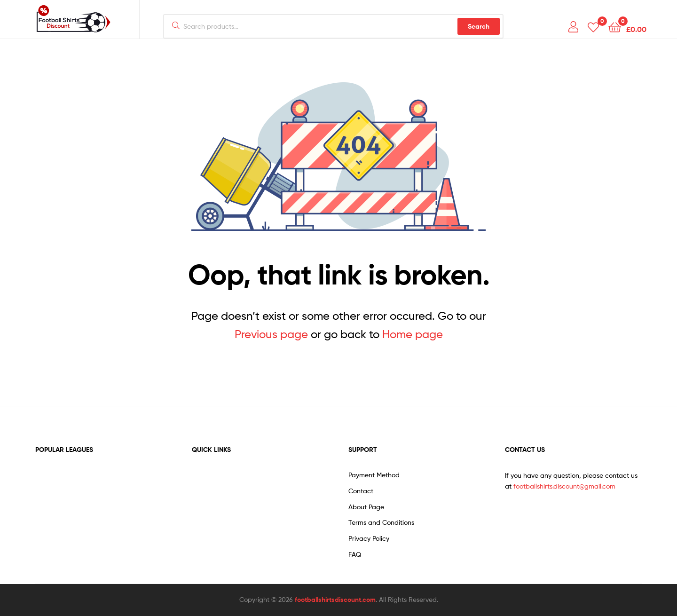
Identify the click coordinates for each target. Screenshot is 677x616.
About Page (366, 507)
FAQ (355, 554)
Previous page (271, 334)
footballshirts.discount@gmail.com (564, 486)
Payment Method (374, 475)
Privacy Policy (369, 538)
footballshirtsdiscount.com (335, 600)
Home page (413, 334)
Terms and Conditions (381, 522)
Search (479, 26)
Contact (361, 491)
